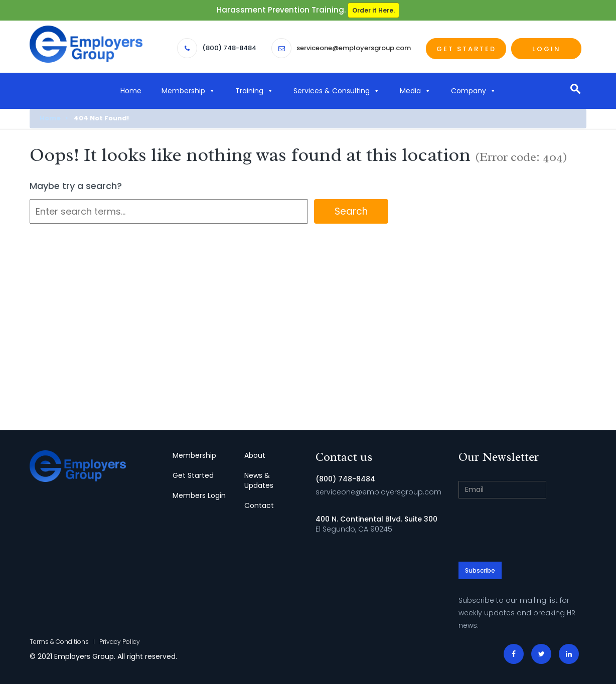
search (575, 89)
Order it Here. (373, 10)
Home (131, 91)
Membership (188, 91)
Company (474, 91)
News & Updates (259, 480)
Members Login (199, 495)
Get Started (466, 49)
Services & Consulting (337, 91)
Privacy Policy (120, 642)
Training (254, 91)
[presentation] (535, 526)
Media (415, 91)
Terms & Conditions (59, 642)
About (255, 455)
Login (547, 49)
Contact (259, 505)
